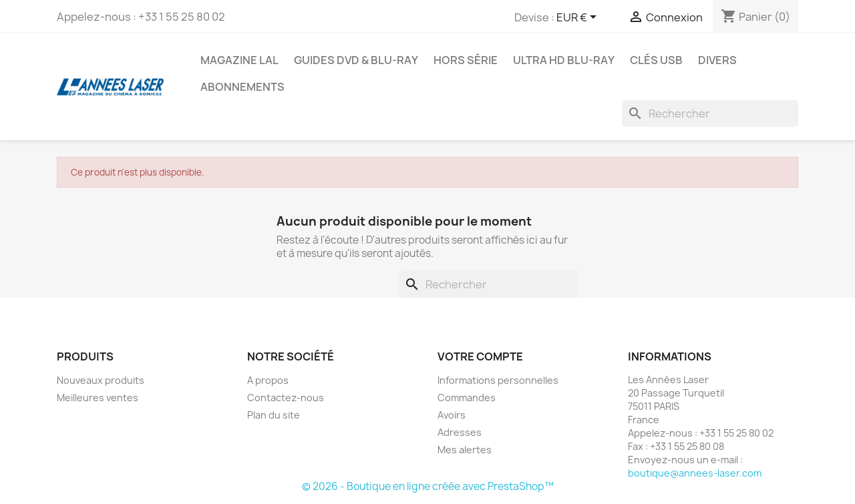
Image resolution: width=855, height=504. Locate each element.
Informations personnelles (498, 380)
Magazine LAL (239, 60)
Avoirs (452, 415)
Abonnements (242, 87)
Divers (717, 60)
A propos (268, 380)
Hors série (466, 60)
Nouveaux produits (101, 380)
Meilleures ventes (98, 398)
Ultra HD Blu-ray (564, 60)
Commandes (467, 398)
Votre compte (480, 356)
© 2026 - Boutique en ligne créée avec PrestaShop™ (428, 486)
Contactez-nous (286, 398)
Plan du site (274, 415)
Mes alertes (465, 450)
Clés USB (656, 60)
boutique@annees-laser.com (695, 473)
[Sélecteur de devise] (579, 18)
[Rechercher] (710, 113)
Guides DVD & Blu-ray (356, 60)
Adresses (460, 432)
